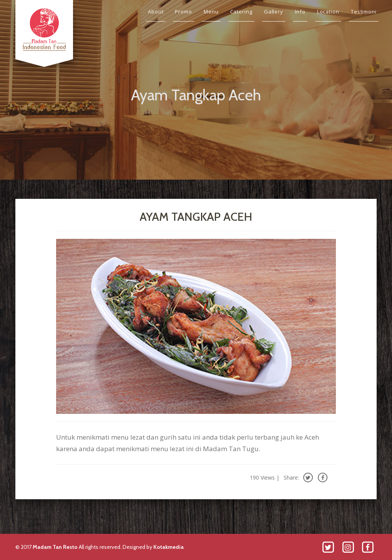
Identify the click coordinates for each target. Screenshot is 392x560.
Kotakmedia (169, 547)
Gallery (274, 12)
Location (328, 12)
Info (300, 12)
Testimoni (364, 12)
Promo (184, 12)
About (156, 12)
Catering (241, 12)
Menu (211, 12)
